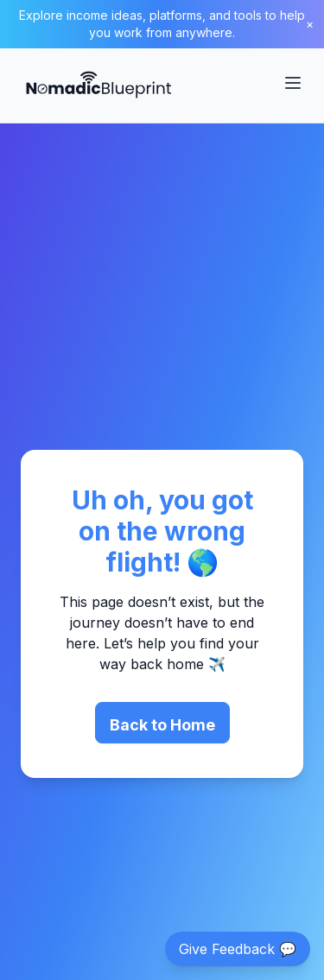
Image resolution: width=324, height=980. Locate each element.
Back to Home (162, 725)
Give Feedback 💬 (238, 949)
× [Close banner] (310, 24)
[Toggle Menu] (293, 83)
